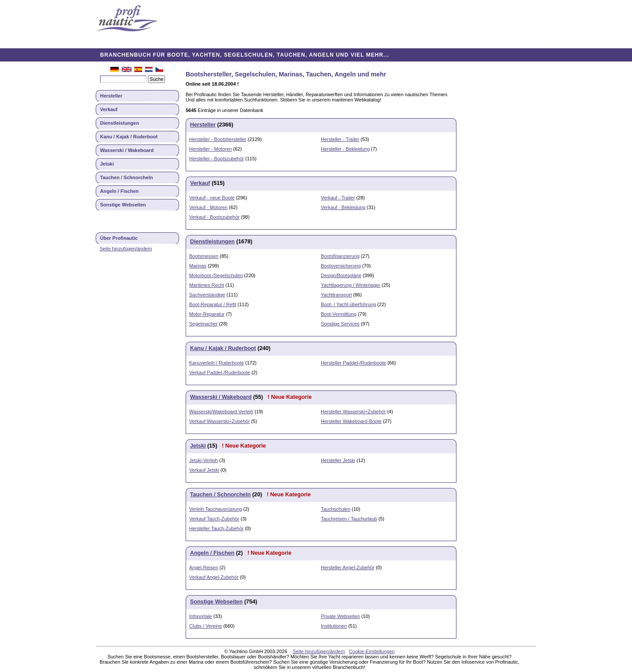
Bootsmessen (204, 256)
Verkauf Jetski (204, 470)
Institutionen (334, 626)
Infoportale (201, 616)
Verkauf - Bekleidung (343, 207)
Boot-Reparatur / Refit (213, 304)
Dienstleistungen (120, 123)
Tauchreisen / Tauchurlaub (349, 519)
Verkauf (109, 109)
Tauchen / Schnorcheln (126, 177)
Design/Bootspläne (341, 275)
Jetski (107, 164)
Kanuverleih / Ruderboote (217, 363)
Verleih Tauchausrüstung (215, 509)
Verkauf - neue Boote (212, 198)
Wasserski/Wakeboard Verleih (221, 412)
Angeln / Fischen (119, 191)
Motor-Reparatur (207, 314)
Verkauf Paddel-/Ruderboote (220, 372)
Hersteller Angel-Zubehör (348, 567)
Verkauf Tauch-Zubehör (214, 519)
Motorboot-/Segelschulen (216, 275)
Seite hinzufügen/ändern (126, 249)
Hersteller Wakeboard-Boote (351, 421)
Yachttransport (336, 295)
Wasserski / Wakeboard (127, 150)
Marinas (198, 266)
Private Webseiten (340, 616)
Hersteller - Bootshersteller (218, 139)
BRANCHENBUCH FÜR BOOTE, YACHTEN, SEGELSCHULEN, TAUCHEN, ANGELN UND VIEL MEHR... (245, 55)
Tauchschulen (336, 509)
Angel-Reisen (204, 567)
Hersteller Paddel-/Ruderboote (354, 363)
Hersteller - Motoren (210, 149)
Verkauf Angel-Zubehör (214, 577)
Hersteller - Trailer (340, 139)
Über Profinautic (119, 238)
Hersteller (111, 96)
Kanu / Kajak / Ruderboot (129, 137)
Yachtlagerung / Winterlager (351, 285)
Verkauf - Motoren (208, 207)
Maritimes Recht (206, 285)
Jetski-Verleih (203, 460)
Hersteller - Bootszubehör (217, 159)
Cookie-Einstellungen (372, 651)
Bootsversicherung (341, 266)
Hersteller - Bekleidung (345, 149)
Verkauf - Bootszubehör (214, 217)
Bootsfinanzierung (340, 256)
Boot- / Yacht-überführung (348, 304)
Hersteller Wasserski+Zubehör (353, 412)
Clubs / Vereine (206, 626)
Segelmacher (203, 324)
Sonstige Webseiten (123, 205)
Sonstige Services (340, 324)
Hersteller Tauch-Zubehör (216, 528)
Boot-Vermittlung (339, 314)
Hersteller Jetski (338, 460)
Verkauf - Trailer (338, 198)
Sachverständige (207, 295)
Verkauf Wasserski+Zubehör (219, 421)
